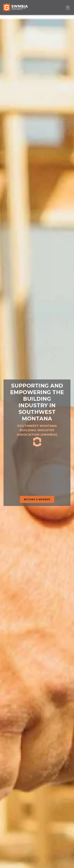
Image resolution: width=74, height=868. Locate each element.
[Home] (15, 7)
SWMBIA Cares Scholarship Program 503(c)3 (45, 463)
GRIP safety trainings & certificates (36, 463)
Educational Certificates (43, 471)
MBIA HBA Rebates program (35, 471)
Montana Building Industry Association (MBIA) (55, 451)
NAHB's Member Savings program (39, 471)
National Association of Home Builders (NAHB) (61, 451)
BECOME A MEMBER (37, 499)
